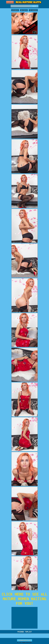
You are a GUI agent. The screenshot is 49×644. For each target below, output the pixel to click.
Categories (15, 10)
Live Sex (10, 2)
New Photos (24, 10)
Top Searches (33, 10)
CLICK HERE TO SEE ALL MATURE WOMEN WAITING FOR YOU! (25, 599)
